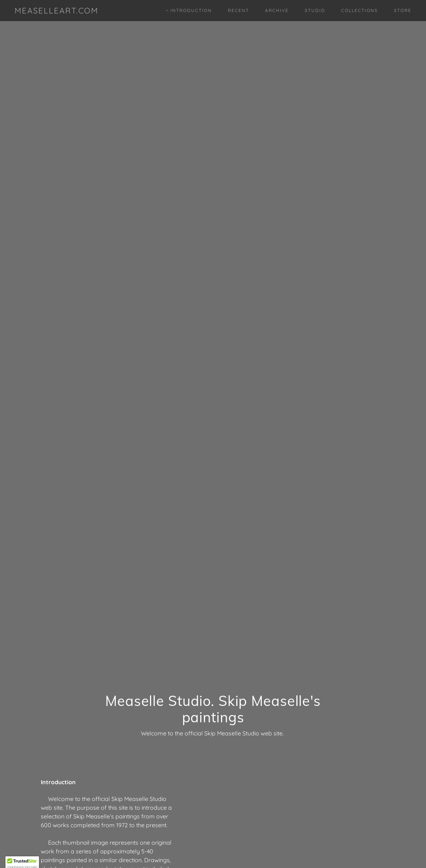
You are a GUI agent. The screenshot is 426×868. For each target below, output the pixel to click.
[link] (56, 11)
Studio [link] (315, 10)
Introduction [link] (191, 10)
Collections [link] (360, 10)
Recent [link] (238, 10)
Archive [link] (277, 10)
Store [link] (403, 10)
